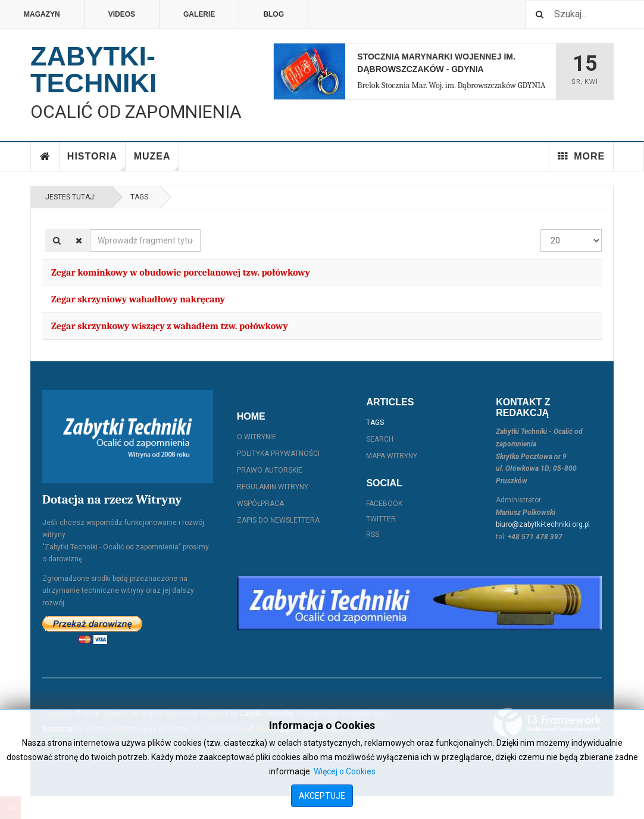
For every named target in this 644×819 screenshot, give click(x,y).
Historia (96, 161)
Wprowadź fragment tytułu (90, 229)
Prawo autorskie (270, 470)
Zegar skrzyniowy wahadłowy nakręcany (138, 299)
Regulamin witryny (273, 487)
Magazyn (42, 14)
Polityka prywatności (278, 454)
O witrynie (257, 437)
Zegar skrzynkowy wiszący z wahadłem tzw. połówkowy (170, 326)
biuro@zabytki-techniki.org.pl (543, 524)
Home (45, 157)
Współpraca (260, 504)
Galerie (199, 14)
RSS (373, 534)
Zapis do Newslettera (278, 520)
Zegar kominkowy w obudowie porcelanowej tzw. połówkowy (181, 273)
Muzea (157, 161)
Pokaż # (541, 229)
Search (380, 439)
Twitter (381, 519)
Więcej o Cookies (345, 771)
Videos (122, 14)
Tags (139, 197)
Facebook (384, 504)
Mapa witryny (392, 456)
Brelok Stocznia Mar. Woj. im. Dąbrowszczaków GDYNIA (451, 85)
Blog (273, 14)
